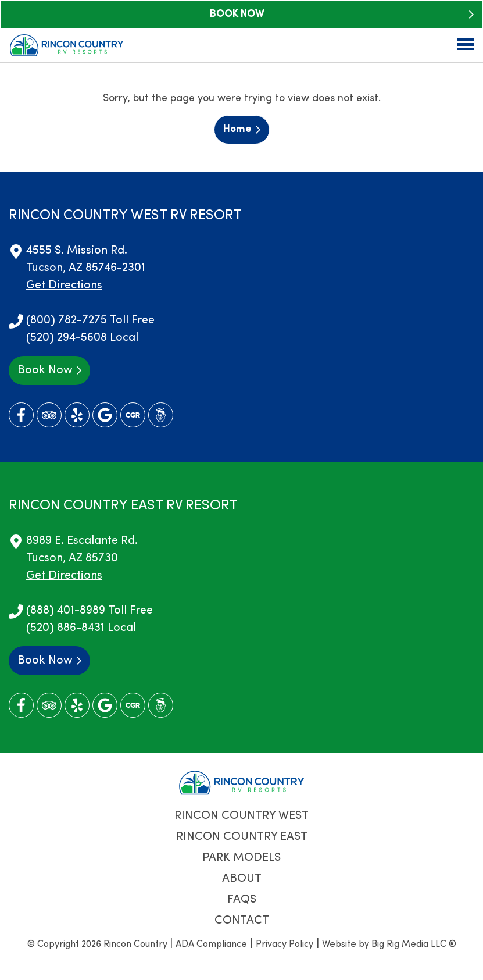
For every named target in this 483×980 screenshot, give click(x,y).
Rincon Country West (242, 816)
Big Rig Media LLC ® (414, 945)
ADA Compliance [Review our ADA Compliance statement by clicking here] (211, 945)
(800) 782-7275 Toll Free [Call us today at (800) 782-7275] (90, 320)
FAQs (242, 900)
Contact (242, 921)
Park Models (242, 858)
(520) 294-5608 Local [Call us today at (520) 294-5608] (82, 338)
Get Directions (64, 286)
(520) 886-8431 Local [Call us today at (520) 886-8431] (81, 628)
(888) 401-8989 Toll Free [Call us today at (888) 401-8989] (90, 611)
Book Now (237, 14)
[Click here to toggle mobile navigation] (466, 44)
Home (237, 129)
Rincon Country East (242, 837)
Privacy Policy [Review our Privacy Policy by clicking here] (285, 945)
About (242, 879)
